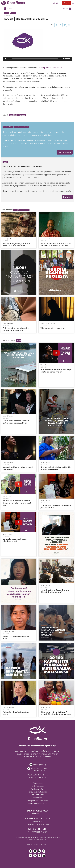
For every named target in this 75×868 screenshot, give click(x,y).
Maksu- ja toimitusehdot (38, 792)
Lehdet (42, 324)
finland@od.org (39, 764)
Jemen (53, 324)
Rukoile (11, 127)
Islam (11, 115)
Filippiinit (11, 324)
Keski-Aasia (11, 239)
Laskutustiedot (38, 786)
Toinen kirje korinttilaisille (21, 127)
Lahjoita (67, 3)
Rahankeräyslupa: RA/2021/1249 (37, 844)
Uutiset (5, 239)
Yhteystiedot (38, 783)
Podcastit (13, 13)
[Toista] (6, 59)
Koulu (16, 115)
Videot (42, 365)
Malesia (6, 13)
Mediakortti (37, 798)
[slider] (35, 59)
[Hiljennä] (64, 59)
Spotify (42, 68)
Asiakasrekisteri (38, 789)
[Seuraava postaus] (5, 9)
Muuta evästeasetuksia (38, 804)
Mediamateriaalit (38, 795)
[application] (37, 59)
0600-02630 (37, 821)
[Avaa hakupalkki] (60, 3)
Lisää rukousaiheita (65, 152)
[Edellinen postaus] (70, 9)
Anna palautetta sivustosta (37, 801)
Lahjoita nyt (67, 197)
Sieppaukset (22, 115)
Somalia (48, 239)
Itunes (49, 68)
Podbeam (58, 68)
